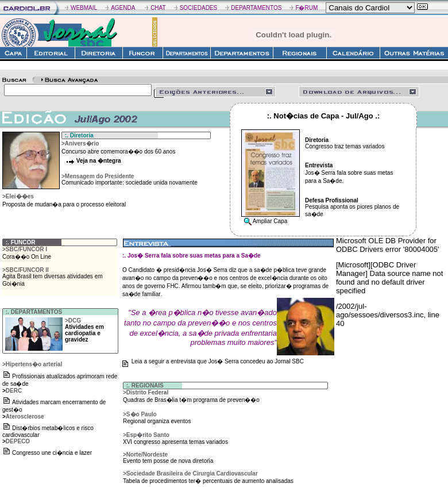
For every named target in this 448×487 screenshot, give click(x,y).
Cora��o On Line (27, 257)
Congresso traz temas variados (345, 146)
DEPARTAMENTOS (256, 8)
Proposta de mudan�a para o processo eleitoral (64, 204)
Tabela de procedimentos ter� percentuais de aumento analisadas (208, 481)
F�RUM (306, 8)
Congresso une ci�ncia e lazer (52, 453)
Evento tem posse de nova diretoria (168, 461)
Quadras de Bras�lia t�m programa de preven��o (191, 400)
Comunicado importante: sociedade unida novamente (130, 183)
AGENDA (123, 8)
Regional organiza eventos (157, 421)
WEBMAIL (84, 8)
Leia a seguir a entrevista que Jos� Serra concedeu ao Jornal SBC (218, 361)
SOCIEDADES (199, 8)
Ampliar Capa (270, 221)
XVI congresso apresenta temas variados (175, 442)
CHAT (158, 8)
